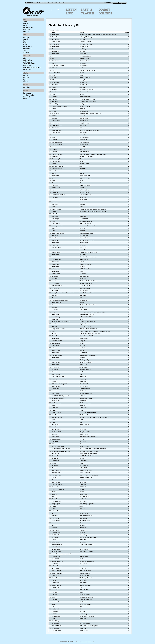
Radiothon (27, 29)
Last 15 (26, 75)
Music (26, 24)
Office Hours (28, 47)
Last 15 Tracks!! (88, 12)
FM (24, 41)
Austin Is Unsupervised (120, 3)
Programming (28, 27)
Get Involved (28, 60)
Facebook (27, 97)
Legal (25, 43)
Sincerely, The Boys (54, 30)
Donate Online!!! (105, 12)
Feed (25, 99)
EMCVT (26, 39)
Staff (25, 50)
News (25, 26)
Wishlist (26, 52)
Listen (25, 45)
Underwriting (28, 69)
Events (26, 22)
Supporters (27, 66)
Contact (26, 37)
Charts (26, 81)
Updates (26, 31)
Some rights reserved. (81, 642)
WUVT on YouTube (29, 95)
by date (26, 77)
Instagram (27, 93)
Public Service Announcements (29, 63)
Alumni (26, 58)
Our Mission (28, 48)
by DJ (25, 79)
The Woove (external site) (32, 68)
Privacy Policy (91, 642)
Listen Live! (72, 12)
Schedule (27, 87)
